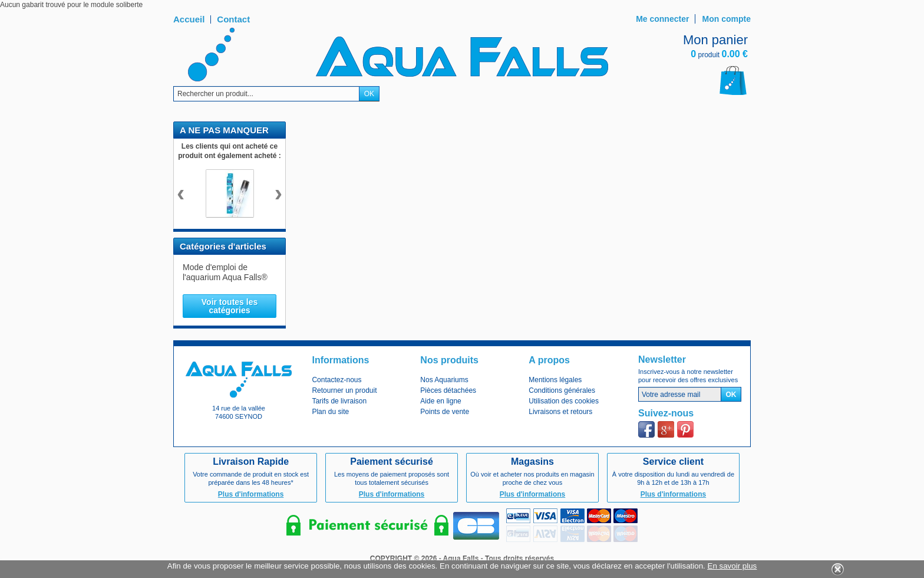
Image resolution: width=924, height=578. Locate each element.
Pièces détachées (448, 390)
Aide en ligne (440, 401)
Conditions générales (562, 390)
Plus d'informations (251, 494)
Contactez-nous (336, 380)
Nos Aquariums (444, 380)
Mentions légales (555, 380)
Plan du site (330, 412)
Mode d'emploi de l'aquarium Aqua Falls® (225, 272)
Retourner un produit (344, 390)
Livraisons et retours (560, 412)
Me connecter (662, 19)
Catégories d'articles (223, 246)
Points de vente (445, 412)
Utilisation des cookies (564, 401)
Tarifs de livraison (339, 401)
